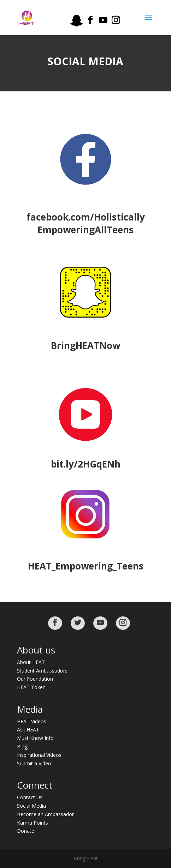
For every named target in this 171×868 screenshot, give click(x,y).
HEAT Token (31, 687)
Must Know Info (35, 738)
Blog (22, 746)
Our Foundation (35, 679)
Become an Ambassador (45, 814)
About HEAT (31, 662)
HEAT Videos (32, 721)
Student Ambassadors (42, 671)
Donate (26, 831)
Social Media (31, 806)
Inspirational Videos (39, 755)
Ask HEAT (28, 730)
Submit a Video (34, 763)
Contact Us (30, 797)
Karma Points (33, 823)
